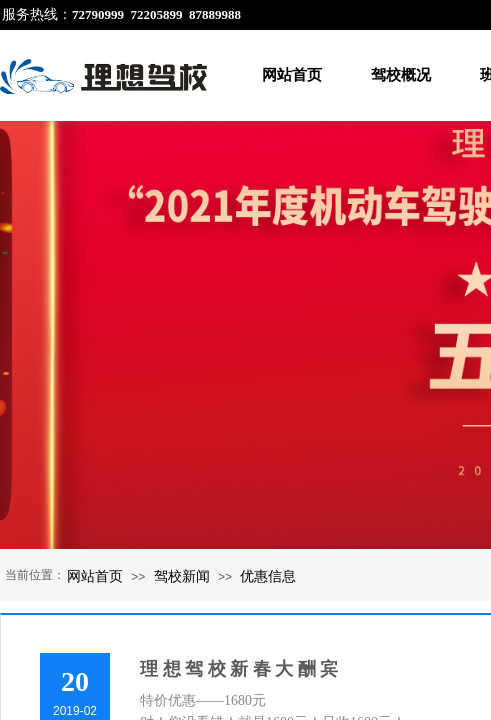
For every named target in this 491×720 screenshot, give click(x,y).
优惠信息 (268, 576)
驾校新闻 (182, 576)
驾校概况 (401, 75)
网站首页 (292, 75)
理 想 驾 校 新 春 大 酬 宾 (239, 669)
